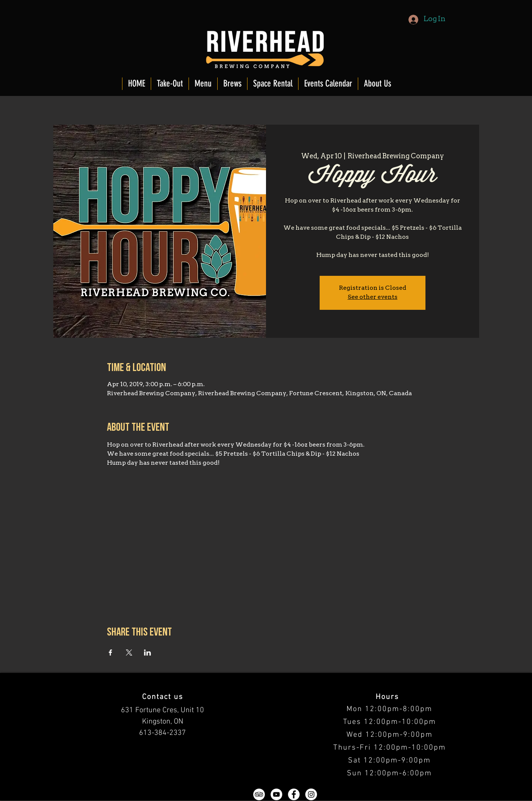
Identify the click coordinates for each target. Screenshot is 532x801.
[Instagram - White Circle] (311, 794)
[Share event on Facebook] (111, 653)
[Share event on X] (129, 653)
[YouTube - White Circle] (276, 794)
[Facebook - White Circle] (294, 794)
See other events (373, 297)
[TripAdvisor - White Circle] (259, 794)
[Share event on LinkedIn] (148, 653)
